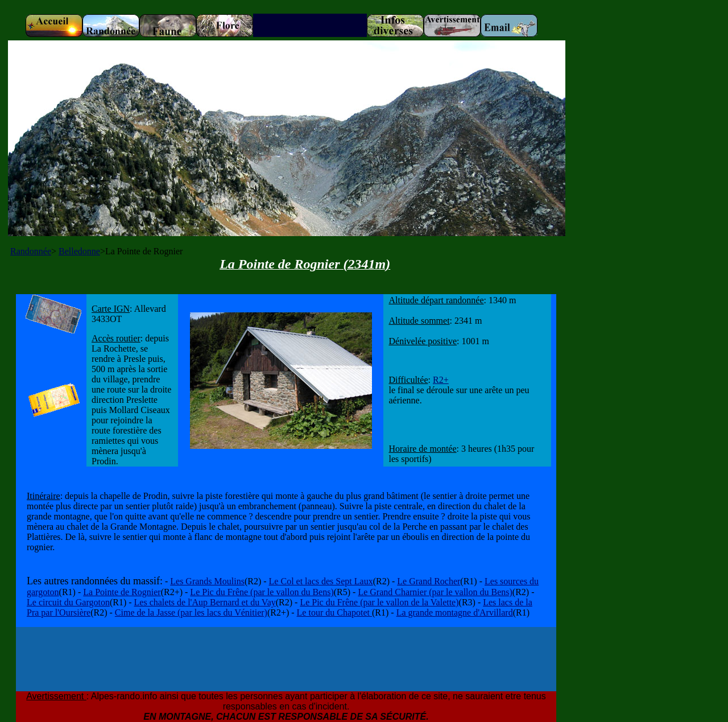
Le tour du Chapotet (334, 612)
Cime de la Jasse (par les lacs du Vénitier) (191, 612)
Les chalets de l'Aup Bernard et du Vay (205, 602)
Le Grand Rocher (429, 581)
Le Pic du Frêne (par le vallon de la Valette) (379, 602)
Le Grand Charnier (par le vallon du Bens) (435, 592)
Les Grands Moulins (207, 581)
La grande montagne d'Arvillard (455, 612)
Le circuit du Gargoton (68, 602)
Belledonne (79, 251)
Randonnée (31, 251)
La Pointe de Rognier (122, 592)
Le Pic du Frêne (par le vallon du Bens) (262, 592)
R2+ (441, 380)
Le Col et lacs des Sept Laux (321, 581)
